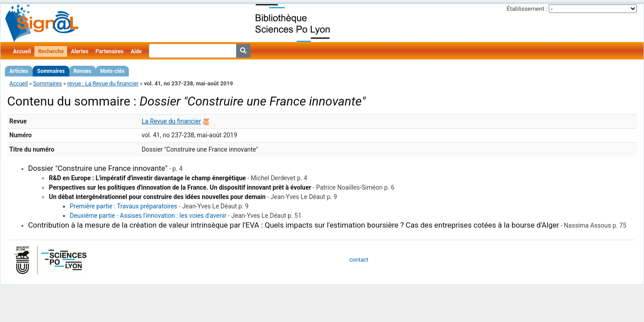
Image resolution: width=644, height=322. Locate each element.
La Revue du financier (172, 121)
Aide (136, 51)
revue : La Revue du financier (103, 83)
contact (359, 260)
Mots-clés (112, 71)
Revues (83, 71)
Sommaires (51, 71)
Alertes (79, 51)
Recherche (51, 51)
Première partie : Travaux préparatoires (123, 206)
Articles (19, 71)
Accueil (22, 51)
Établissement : (527, 9)
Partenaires (110, 51)
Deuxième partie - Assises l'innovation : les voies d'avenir (148, 216)
